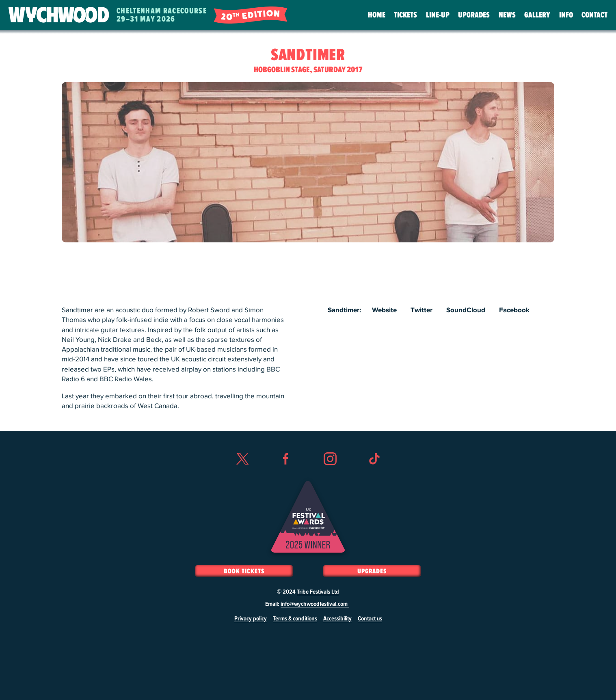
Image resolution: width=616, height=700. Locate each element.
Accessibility (337, 619)
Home (377, 15)
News (507, 15)
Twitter (421, 310)
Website (384, 310)
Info (566, 15)
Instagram (330, 473)
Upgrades (474, 15)
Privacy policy (251, 619)
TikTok (374, 473)
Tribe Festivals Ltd (318, 592)
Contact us (370, 619)
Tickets (405, 15)
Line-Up (438, 15)
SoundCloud (466, 310)
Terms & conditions (295, 619)
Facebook (514, 310)
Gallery (537, 15)
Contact (594, 15)
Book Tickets (244, 571)
